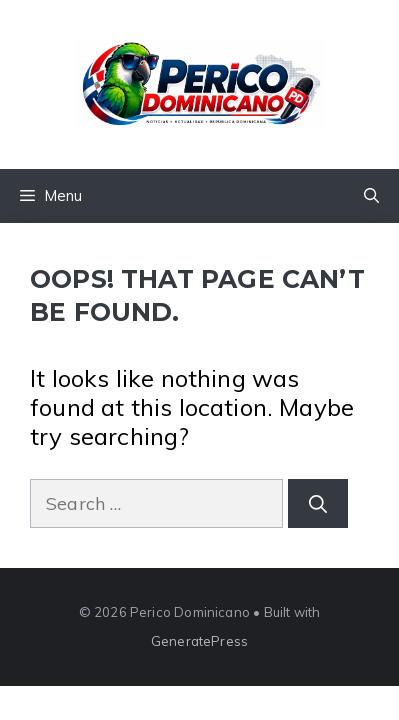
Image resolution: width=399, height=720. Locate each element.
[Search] (318, 503)
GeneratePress (199, 641)
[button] (371, 196)
